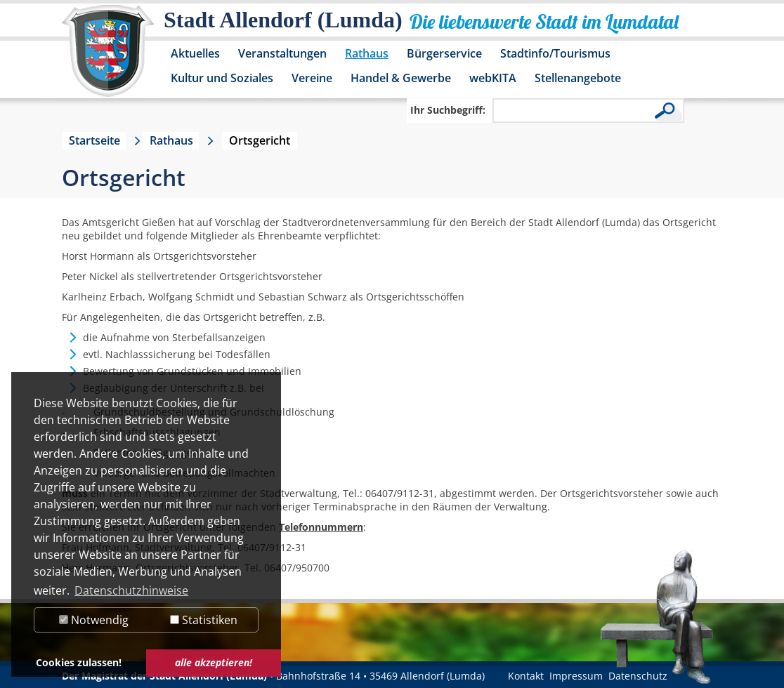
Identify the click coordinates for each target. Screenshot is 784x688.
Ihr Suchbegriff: (448, 110)
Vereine (312, 78)
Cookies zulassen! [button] (79, 662)
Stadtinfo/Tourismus (555, 53)
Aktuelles (195, 53)
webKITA (493, 78)
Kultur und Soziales (222, 78)
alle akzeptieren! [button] (214, 662)
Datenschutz (638, 676)
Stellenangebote (578, 78)
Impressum (576, 676)
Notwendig (94, 620)
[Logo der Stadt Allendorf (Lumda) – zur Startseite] (108, 58)
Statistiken (204, 620)
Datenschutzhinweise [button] (131, 590)
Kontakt (526, 676)
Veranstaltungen (282, 53)
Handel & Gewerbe (401, 78)
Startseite (94, 140)
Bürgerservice (444, 53)
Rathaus (367, 53)
